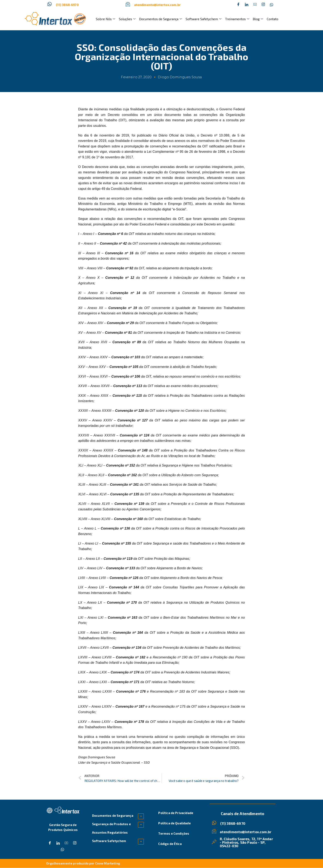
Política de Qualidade (174, 823)
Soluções (127, 19)
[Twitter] (247, 5)
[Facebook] (238, 5)
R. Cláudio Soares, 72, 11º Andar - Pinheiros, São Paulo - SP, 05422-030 (246, 842)
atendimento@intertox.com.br (157, 5)
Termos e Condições (174, 833)
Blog (256, 19)
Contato (270, 19)
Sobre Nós (105, 19)
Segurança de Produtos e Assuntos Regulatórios (111, 828)
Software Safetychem (202, 19)
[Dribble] (255, 5)
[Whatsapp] (272, 5)
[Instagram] (263, 5)
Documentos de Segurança (160, 19)
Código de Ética (170, 844)
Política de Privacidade (176, 813)
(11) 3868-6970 (67, 5)
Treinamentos (236, 19)
